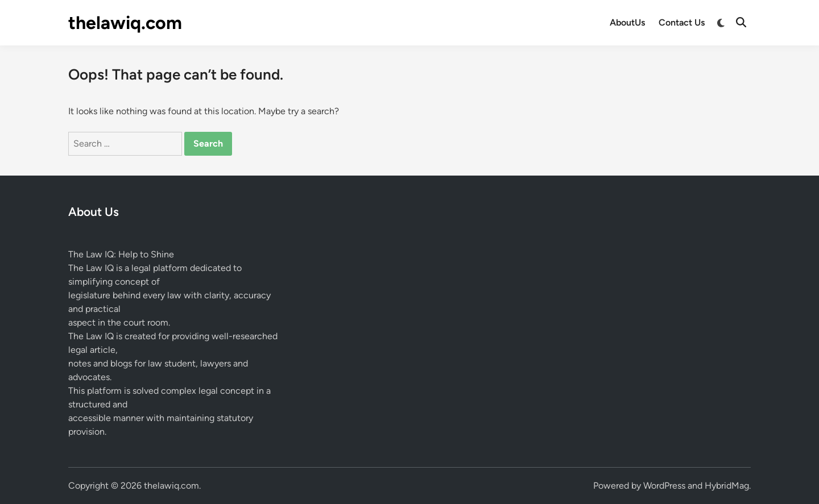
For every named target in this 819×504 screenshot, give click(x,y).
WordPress (664, 486)
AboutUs (627, 22)
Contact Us (682, 22)
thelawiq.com (125, 23)
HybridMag (727, 486)
